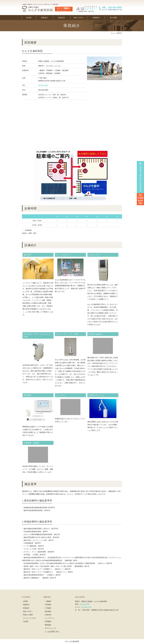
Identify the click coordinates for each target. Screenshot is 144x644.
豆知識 (26, 621)
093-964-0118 (86, 607)
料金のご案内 (28, 615)
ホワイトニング (50, 628)
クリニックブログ (30, 618)
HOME (29, 18)
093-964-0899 (43, 85)
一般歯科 (48, 601)
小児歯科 (48, 608)
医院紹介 (45, 18)
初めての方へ (79, 18)
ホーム (113, 33)
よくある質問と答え (52, 632)
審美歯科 (48, 625)
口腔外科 (48, 615)
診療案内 (96, 18)
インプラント (50, 618)
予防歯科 (48, 605)
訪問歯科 (48, 621)
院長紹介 (62, 18)
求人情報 (113, 18)
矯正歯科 (48, 611)
